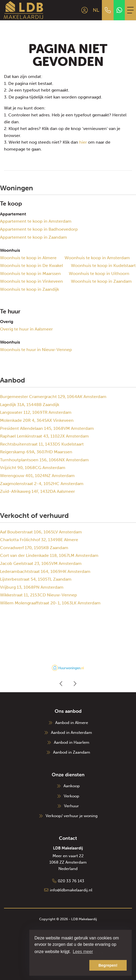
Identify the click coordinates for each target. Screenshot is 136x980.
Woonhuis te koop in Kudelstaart (103, 265)
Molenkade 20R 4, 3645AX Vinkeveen (37, 420)
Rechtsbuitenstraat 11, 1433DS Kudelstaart (42, 444)
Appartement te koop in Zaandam (33, 237)
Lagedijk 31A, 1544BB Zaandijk (30, 405)
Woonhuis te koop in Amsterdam (97, 258)
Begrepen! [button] (108, 965)
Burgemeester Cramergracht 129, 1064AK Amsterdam (53, 397)
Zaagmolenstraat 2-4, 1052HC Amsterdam (42, 484)
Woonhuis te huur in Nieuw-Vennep (36, 350)
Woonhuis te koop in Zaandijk (29, 289)
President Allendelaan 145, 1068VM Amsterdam (47, 428)
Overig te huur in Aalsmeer (26, 329)
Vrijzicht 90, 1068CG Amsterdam (33, 468)
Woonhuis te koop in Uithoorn (99, 273)
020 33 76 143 (71, 881)
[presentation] (61, 684)
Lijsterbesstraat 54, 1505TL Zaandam (36, 579)
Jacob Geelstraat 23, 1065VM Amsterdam (41, 563)
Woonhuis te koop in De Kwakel (31, 265)
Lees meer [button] (83, 952)
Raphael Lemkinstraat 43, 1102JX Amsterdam (44, 436)
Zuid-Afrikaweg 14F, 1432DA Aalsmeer (37, 491)
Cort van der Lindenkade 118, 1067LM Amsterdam (49, 555)
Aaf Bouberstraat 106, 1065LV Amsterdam (41, 532)
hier (83, 142)
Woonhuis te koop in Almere (28, 258)
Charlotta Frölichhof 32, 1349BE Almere (39, 540)
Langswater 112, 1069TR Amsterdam (36, 412)
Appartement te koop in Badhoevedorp (39, 229)
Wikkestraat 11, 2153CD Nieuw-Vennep (39, 595)
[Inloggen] (85, 10)
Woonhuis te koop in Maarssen (30, 273)
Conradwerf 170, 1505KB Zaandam (34, 548)
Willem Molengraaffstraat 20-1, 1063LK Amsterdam (50, 603)
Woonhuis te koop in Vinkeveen (31, 281)
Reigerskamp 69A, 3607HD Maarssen (36, 452)
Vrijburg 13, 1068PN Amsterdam (32, 587)
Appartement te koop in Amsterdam (36, 221)
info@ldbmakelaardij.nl (71, 890)
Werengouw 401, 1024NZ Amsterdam (37, 476)
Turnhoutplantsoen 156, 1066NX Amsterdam (44, 460)
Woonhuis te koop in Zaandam (101, 281)
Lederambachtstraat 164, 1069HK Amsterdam (45, 571)
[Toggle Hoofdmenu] (130, 10)
